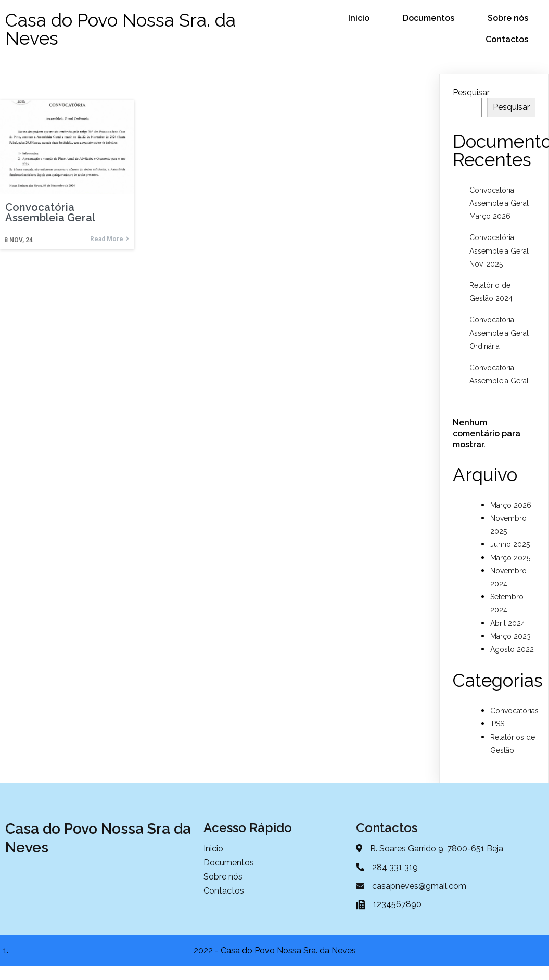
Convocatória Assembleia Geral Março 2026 (499, 203)
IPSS (497, 724)
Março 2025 (510, 558)
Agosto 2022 (512, 649)
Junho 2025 (510, 544)
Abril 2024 (508, 623)
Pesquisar (471, 92)
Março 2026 (511, 505)
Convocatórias (514, 711)
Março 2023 (510, 636)
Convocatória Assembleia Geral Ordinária (499, 333)
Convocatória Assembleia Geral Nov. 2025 (499, 250)
